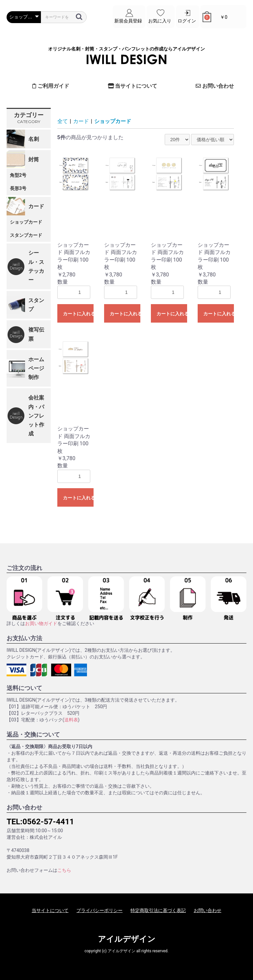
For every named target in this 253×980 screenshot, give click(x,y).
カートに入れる (78, 314)
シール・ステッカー (36, 266)
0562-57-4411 (48, 821)
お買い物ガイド (41, 623)
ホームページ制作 (36, 368)
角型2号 (18, 175)
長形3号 (18, 188)
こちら (64, 870)
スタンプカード (26, 235)
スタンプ (36, 305)
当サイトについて (133, 86)
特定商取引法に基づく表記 (158, 910)
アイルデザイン (127, 939)
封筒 (34, 159)
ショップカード (26, 222)
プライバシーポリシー (99, 910)
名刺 (34, 139)
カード (36, 206)
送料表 (71, 720)
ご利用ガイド (51, 86)
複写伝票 (36, 334)
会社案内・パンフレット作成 (36, 416)
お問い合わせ (215, 86)
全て (63, 121)
